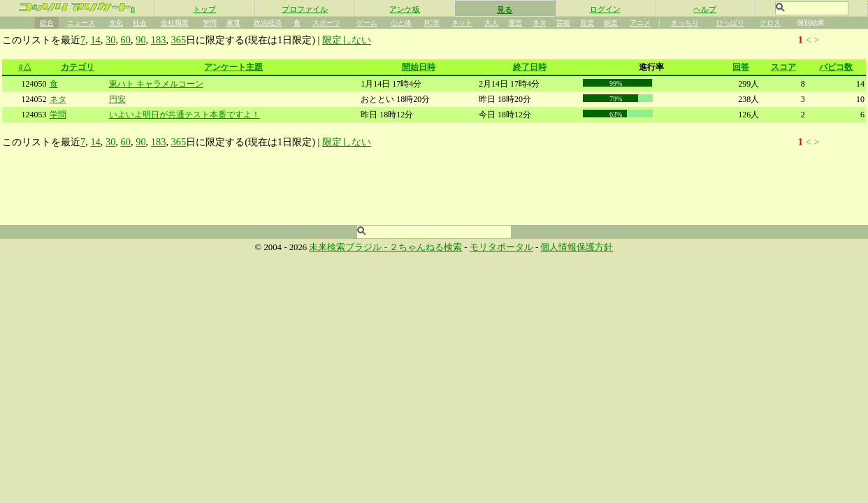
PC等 (432, 23)
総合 (47, 23)
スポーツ (326, 23)
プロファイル (305, 9)
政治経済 (268, 23)
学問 (210, 23)
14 (95, 40)
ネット (462, 23)
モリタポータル (501, 247)
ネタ (540, 23)
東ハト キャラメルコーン (156, 84)
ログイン (605, 9)
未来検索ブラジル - (349, 247)
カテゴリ (78, 67)
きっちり (685, 23)
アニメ (640, 23)
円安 (117, 99)
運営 (515, 23)
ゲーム (367, 23)
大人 (491, 23)
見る (505, 10)
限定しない (347, 40)
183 (159, 40)
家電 (233, 23)
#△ (25, 67)
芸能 (563, 23)
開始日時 (419, 67)
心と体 (401, 23)
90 (140, 40)
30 (110, 40)
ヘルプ (705, 9)
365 (179, 40)
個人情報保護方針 (577, 247)
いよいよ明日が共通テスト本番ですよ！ (185, 115)
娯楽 (611, 23)
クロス (770, 23)
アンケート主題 (233, 67)
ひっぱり (730, 23)
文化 (116, 23)
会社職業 (175, 23)
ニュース (81, 23)
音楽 (587, 23)
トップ (204, 9)
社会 (140, 23)
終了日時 (530, 67)
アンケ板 (405, 9)
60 (126, 40)
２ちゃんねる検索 (426, 247)
